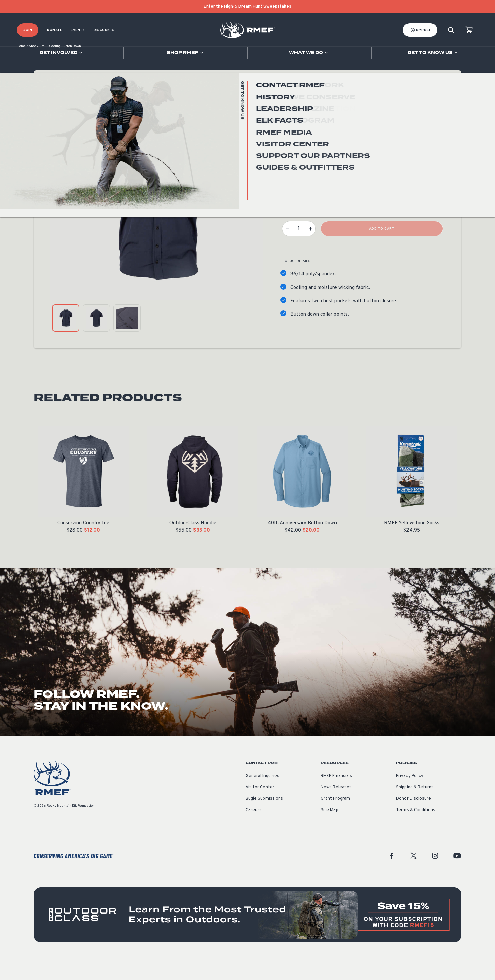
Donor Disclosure (414, 820)
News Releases (336, 808)
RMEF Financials (336, 797)
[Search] (451, 30)
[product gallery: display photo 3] (127, 339)
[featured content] (247, 936)
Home (21, 67)
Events (78, 30)
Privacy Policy (410, 797)
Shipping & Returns (415, 808)
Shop (32, 67)
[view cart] (469, 30)
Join (28, 30)
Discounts (104, 30)
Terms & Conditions (416, 831)
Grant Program (335, 820)
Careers (254, 831)
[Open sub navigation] (62, 53)
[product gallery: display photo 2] (96, 339)
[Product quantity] (299, 250)
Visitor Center (260, 808)
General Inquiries (262, 797)
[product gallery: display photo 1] (66, 339)
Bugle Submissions (264, 820)
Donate (55, 30)
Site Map (329, 831)
